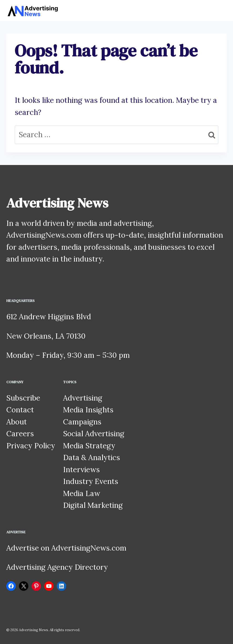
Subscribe (23, 398)
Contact (20, 410)
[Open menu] (222, 10)
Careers (20, 434)
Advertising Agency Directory (57, 567)
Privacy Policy (31, 446)
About (17, 422)
